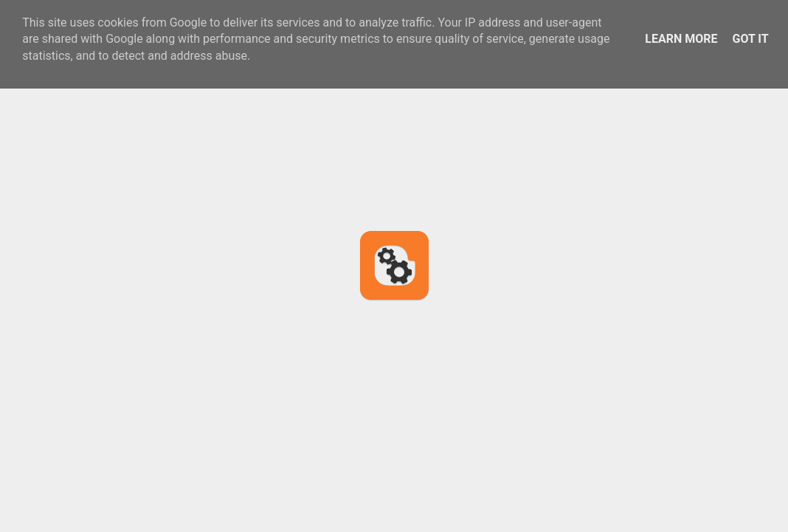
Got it (750, 39)
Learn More (681, 39)
